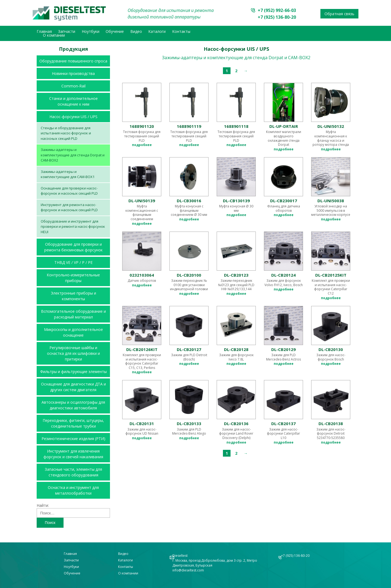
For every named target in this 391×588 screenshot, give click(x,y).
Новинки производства (73, 73)
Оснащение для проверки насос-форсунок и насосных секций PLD (69, 191)
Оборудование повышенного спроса (73, 61)
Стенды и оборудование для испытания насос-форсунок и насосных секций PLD (66, 133)
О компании (54, 35)
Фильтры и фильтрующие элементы (73, 372)
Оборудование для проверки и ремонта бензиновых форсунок (73, 247)
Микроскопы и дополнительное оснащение (73, 332)
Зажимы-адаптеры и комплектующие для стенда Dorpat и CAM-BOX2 (73, 155)
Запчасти (67, 31)
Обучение (115, 31)
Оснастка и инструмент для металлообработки (73, 490)
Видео (136, 31)
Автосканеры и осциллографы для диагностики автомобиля (73, 405)
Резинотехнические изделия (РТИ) (73, 439)
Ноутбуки (91, 31)
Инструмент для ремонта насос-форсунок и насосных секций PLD (69, 207)
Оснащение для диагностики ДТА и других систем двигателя (73, 387)
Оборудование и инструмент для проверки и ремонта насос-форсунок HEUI (73, 227)
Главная (44, 31)
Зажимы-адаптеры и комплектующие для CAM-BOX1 (68, 174)
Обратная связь (339, 14)
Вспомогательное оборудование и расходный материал (73, 314)
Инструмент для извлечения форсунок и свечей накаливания (73, 454)
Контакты (181, 31)
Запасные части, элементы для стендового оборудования (73, 472)
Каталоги (157, 31)
